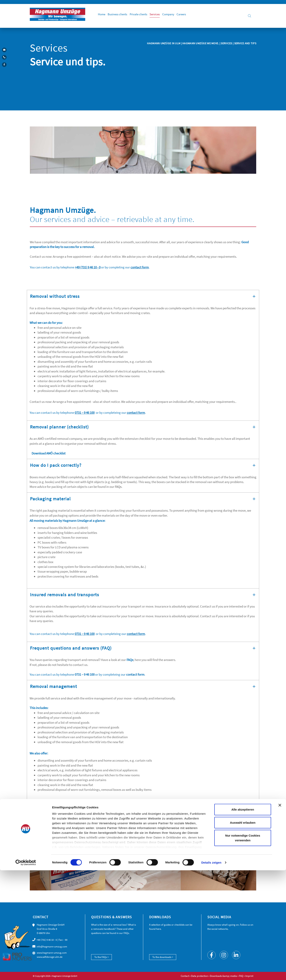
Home (106, 16)
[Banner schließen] (280, 915)
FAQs (118, 487)
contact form (140, 267)
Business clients (124, 16)
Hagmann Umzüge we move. (200, 43)
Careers (195, 16)
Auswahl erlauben (243, 932)
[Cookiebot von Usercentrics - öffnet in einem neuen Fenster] (26, 972)
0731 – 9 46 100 (85, 413)
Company (180, 16)
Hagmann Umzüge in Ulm (164, 43)
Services (165, 16)
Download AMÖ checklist (48, 453)
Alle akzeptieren (243, 919)
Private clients (147, 16)
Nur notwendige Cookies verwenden (243, 948)
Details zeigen (211, 972)
